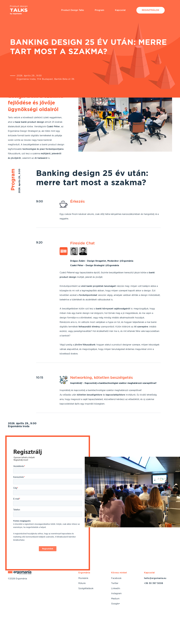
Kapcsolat (120, 10)
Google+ (116, 604)
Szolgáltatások (86, 588)
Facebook (116, 578)
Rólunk (82, 583)
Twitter (115, 583)
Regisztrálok (151, 10)
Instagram (116, 593)
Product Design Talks (73, 10)
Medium (115, 599)
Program (99, 10)
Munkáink (83, 578)
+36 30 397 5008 (154, 583)
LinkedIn (116, 588)
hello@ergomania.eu (155, 578)
